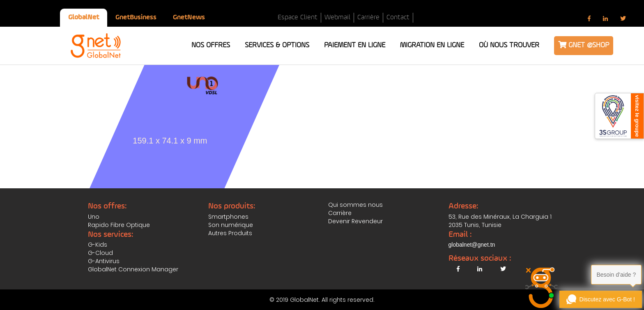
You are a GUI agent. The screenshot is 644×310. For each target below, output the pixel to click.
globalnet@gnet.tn (472, 245)
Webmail (337, 17)
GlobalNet (84, 17)
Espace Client (298, 17)
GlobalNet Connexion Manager (133, 269)
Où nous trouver (509, 45)
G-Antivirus (104, 261)
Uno (94, 217)
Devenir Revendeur (355, 221)
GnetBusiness (136, 17)
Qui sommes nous (355, 205)
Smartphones (228, 217)
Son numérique (231, 225)
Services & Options (277, 45)
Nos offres (211, 45)
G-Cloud (100, 253)
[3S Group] (619, 116)
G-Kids (98, 245)
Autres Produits (230, 233)
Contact (398, 17)
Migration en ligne (432, 45)
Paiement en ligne (355, 45)
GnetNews (189, 17)
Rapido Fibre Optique (119, 225)
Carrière (368, 17)
